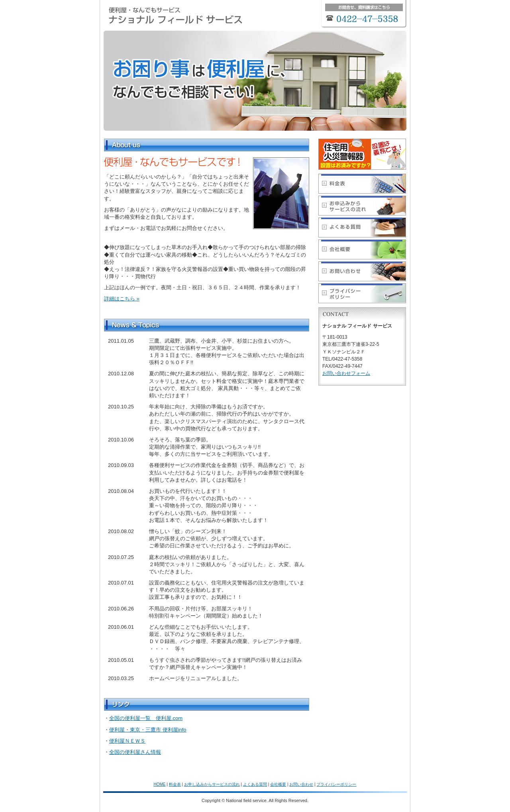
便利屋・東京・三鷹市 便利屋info (148, 730)
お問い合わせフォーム (346, 373)
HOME (160, 784)
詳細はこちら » (122, 299)
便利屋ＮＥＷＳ (127, 741)
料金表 (175, 784)
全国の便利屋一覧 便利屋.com (146, 718)
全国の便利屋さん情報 (135, 752)
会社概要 (278, 784)
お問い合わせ (301, 784)
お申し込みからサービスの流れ (212, 784)
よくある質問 (255, 784)
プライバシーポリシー (336, 784)
